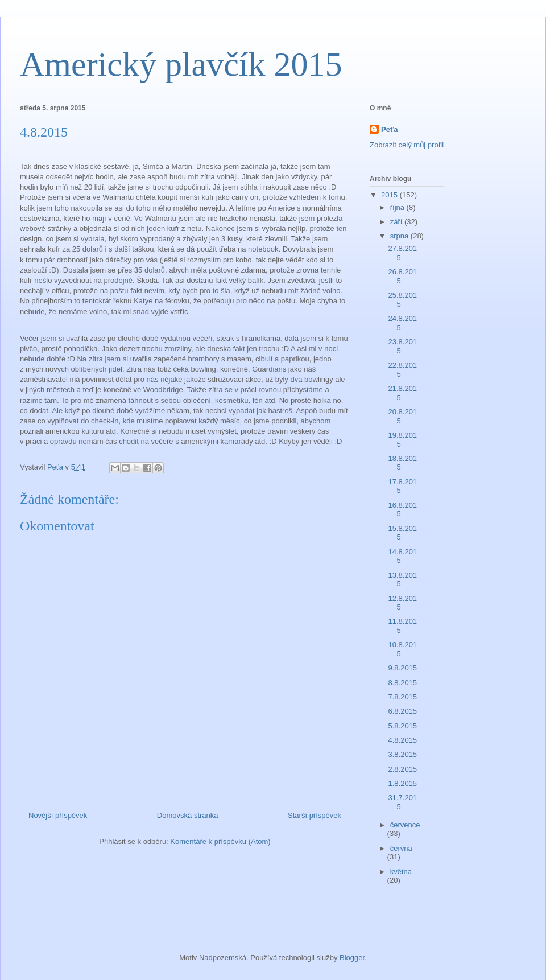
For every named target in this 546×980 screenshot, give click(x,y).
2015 (390, 195)
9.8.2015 (402, 668)
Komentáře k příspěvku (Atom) (220, 841)
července (405, 825)
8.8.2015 (402, 683)
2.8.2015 (402, 769)
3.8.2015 (402, 754)
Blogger (352, 958)
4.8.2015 (402, 740)
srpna (400, 236)
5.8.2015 (402, 726)
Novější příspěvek (58, 815)
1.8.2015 (402, 783)
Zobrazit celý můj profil (407, 145)
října (398, 207)
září (397, 222)
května (401, 872)
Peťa (389, 129)
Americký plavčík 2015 (181, 64)
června (401, 848)
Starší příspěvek (315, 815)
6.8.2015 (402, 711)
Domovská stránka (188, 815)
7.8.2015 (402, 697)
